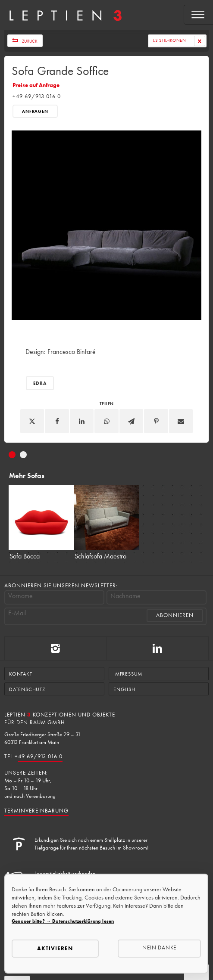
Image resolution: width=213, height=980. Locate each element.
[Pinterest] (156, 421)
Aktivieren (55, 948)
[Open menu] (199, 15)
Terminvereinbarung (36, 811)
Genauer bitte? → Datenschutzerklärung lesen (63, 921)
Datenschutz (27, 689)
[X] (32, 421)
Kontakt (21, 674)
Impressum (128, 674)
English (124, 689)
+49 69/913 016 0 (36, 96)
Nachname (125, 596)
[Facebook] (57, 421)
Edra (40, 383)
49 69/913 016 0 (40, 756)
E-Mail (17, 613)
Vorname (20, 596)
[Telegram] (132, 421)
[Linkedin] (82, 421)
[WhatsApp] (106, 421)
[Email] (181, 421)
